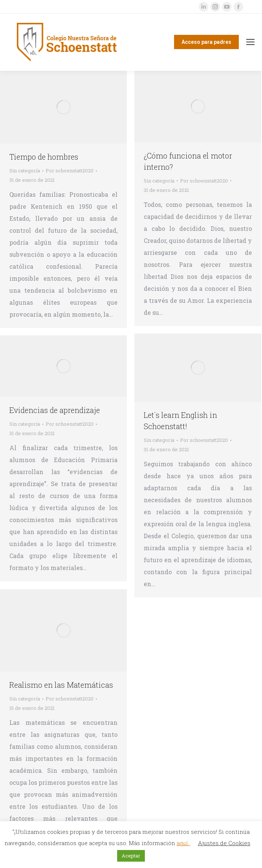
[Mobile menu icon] (250, 42)
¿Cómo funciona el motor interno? (188, 161)
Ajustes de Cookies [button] (224, 843)
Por (70, 171)
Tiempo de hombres (44, 157)
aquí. (184, 843)
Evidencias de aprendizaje (55, 410)
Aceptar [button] (131, 856)
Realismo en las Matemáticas (61, 685)
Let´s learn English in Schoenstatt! (180, 421)
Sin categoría (25, 171)
